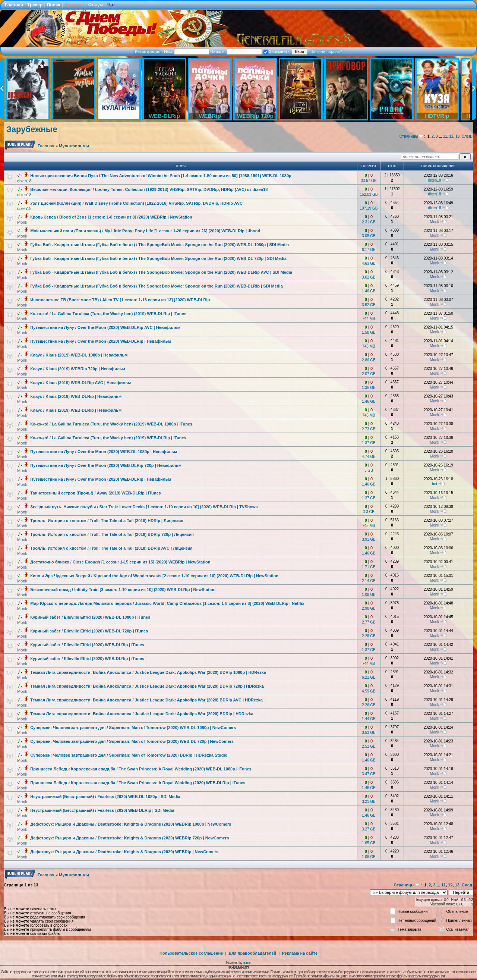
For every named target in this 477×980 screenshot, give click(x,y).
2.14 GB (369, 581)
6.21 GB (369, 677)
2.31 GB (369, 222)
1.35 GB (369, 388)
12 (451, 136)
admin (247, 963)
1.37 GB (369, 443)
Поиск (54, 5)
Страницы (409, 136)
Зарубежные (32, 129)
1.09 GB (369, 857)
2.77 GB (369, 622)
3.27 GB (369, 829)
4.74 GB (369, 457)
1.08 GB (369, 595)
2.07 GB (369, 374)
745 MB (369, 526)
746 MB (369, 346)
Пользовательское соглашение (191, 953)
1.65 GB (369, 843)
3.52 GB (369, 305)
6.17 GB (369, 250)
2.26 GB (369, 705)
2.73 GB (369, 429)
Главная (14, 5)
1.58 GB (369, 332)
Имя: (187, 51)
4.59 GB (369, 691)
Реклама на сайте (300, 953)
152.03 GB (369, 194)
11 (445, 136)
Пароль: (236, 51)
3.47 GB (369, 774)
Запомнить (277, 51)
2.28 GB (369, 636)
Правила (74, 5)
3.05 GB (369, 236)
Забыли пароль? (326, 51)
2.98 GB (369, 608)
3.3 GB (369, 512)
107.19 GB (369, 208)
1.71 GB (369, 567)
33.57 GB (369, 181)
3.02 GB (369, 277)
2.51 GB (369, 746)
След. (467, 136)
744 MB (369, 319)
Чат (111, 5)
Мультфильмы (74, 146)
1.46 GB (369, 291)
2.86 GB (369, 360)
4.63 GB (369, 263)
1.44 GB (369, 719)
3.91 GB (369, 539)
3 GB (369, 470)
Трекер (35, 5)
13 (457, 136)
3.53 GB (369, 733)
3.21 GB (369, 802)
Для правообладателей (253, 953)
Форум (95, 5)
